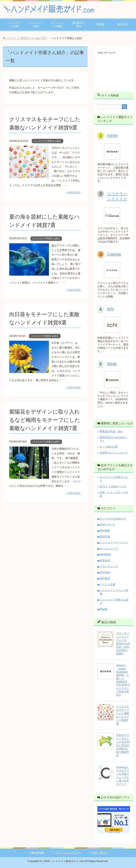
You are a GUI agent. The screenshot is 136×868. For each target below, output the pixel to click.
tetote (112, 364)
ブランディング (109, 566)
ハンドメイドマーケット (114, 543)
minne (112, 135)
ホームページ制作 (35, 25)
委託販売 (105, 578)
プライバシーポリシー (68, 853)
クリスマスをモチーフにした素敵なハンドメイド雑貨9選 (44, 127)
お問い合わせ (99, 853)
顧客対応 (105, 560)
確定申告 (122, 24)
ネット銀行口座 (109, 447)
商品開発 (105, 531)
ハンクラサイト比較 (14, 25)
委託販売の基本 (79, 25)
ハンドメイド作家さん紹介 (47, 149)
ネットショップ (109, 549)
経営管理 (105, 572)
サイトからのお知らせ (113, 519)
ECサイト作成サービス (113, 487)
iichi (110, 309)
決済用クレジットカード (114, 453)
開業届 (101, 24)
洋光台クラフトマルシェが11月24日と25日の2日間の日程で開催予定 (123, 745)
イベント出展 (108, 584)
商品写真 (105, 537)
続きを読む (75, 201)
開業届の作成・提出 (111, 431)
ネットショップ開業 (57, 25)
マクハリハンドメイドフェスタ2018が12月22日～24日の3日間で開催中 (123, 644)
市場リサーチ (108, 525)
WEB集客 (105, 555)
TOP (26, 38)
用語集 (104, 609)
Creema (114, 254)
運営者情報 (37, 853)
